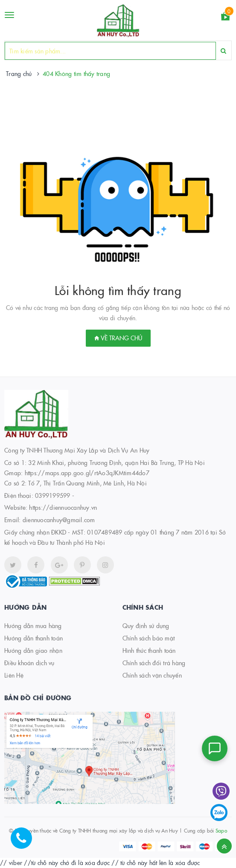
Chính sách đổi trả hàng (154, 663)
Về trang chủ (118, 338)
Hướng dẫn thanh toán (34, 638)
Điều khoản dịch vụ (29, 663)
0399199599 (53, 495)
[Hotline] (26, 842)
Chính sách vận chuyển (152, 675)
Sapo (221, 830)
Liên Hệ (14, 675)
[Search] (223, 51)
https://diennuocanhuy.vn (63, 507)
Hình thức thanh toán (149, 650)
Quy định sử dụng (146, 625)
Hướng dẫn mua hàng (33, 625)
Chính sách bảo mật (149, 638)
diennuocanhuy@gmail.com (59, 520)
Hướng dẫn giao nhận (33, 650)
